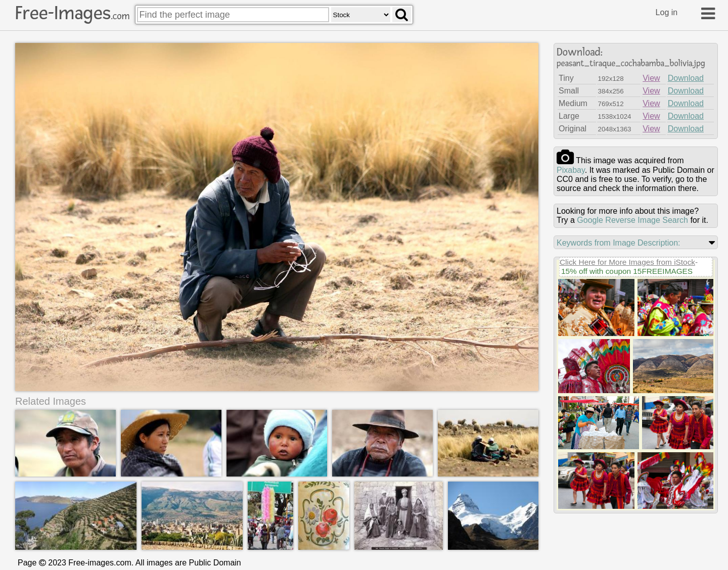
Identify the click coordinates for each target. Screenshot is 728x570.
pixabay (571, 170)
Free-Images (72, 13)
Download (686, 78)
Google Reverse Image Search (632, 220)
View (651, 78)
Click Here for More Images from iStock (627, 262)
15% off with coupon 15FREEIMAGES (627, 271)
